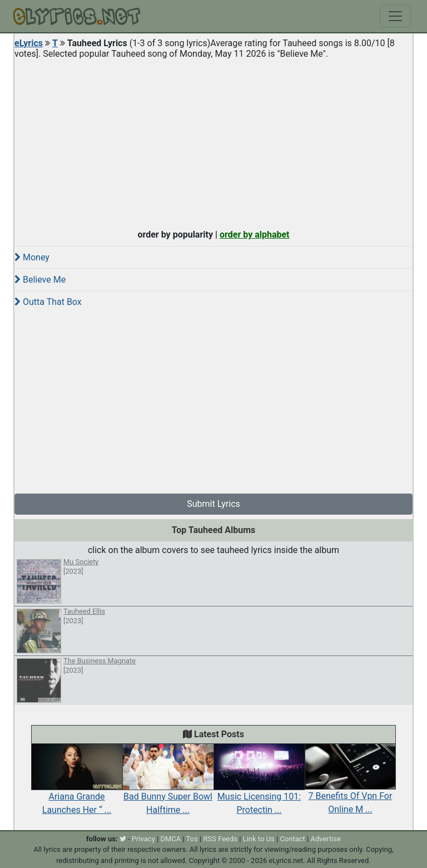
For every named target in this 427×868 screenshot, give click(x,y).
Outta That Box (48, 302)
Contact (292, 839)
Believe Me (40, 280)
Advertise (326, 839)
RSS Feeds (221, 839)
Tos (192, 839)
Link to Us (259, 839)
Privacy (143, 839)
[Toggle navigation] (395, 16)
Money (32, 257)
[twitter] (123, 839)
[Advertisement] (213, 141)
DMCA (170, 839)
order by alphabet (255, 235)
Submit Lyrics (213, 504)
